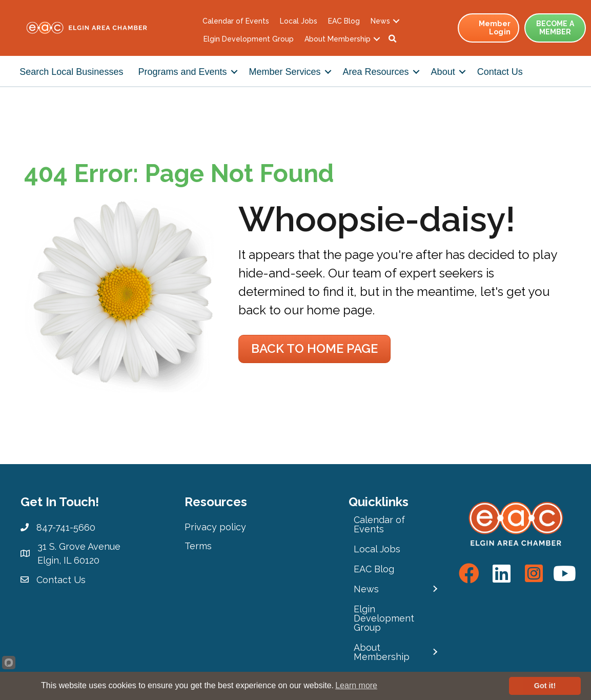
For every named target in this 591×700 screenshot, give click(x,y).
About (443, 72)
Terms (198, 546)
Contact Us (500, 72)
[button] (393, 39)
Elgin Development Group (249, 39)
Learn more (356, 685)
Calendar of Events (236, 21)
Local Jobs (299, 21)
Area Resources (376, 72)
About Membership (338, 39)
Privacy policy (215, 527)
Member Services (285, 72)
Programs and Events (182, 72)
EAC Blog (344, 21)
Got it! (545, 686)
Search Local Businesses (71, 72)
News (380, 21)
